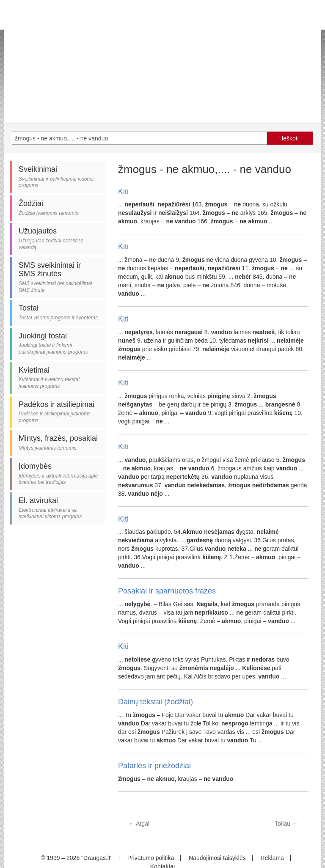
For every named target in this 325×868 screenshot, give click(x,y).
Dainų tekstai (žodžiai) (156, 702)
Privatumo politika (151, 858)
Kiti (123, 192)
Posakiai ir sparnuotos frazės (167, 591)
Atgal (139, 824)
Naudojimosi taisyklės (217, 858)
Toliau (286, 824)
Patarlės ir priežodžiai (154, 766)
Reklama (272, 858)
